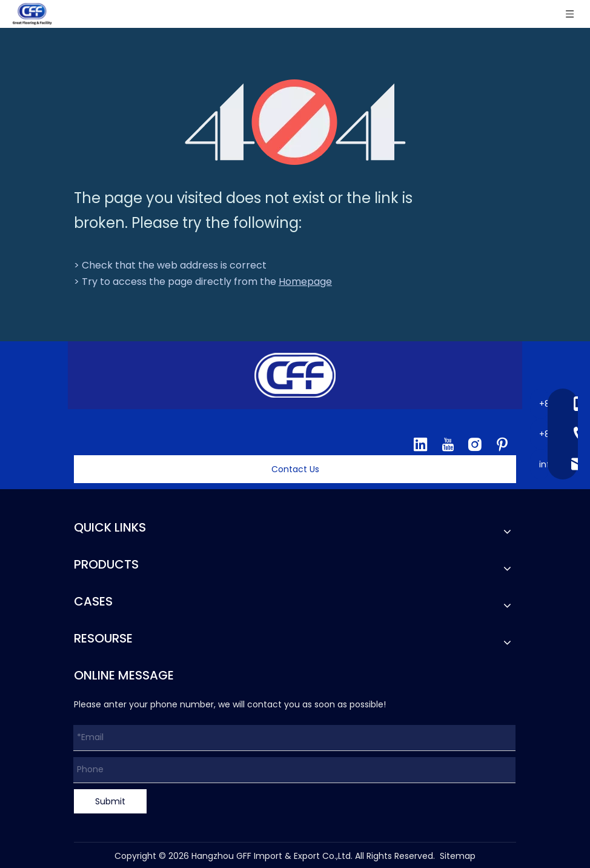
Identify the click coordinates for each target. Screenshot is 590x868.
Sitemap (458, 856)
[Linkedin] (420, 444)
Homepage (305, 282)
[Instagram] (475, 444)
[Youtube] (448, 444)
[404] (295, 122)
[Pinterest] (502, 444)
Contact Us (295, 469)
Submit (110, 801)
